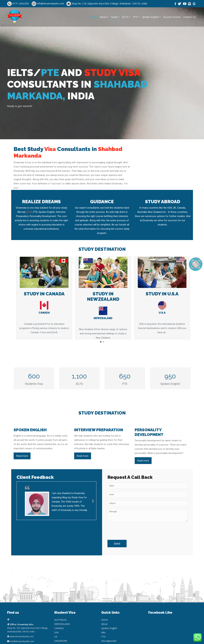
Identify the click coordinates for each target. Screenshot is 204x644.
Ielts (103, 601)
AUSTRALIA (60, 589)
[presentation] (126, 529)
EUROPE (59, 622)
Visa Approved (109, 610)
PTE (135, 17)
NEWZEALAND (62, 593)
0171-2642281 (21, 3)
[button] (101, 342)
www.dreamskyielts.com (22, 605)
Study (114, 17)
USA (56, 601)
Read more (22, 456)
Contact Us (190, 17)
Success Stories (172, 17)
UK (56, 606)
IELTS (125, 17)
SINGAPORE (61, 610)
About (103, 17)
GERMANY (60, 618)
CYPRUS (59, 614)
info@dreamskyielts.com (51, 3)
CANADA (59, 597)
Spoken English (150, 17)
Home (94, 17)
